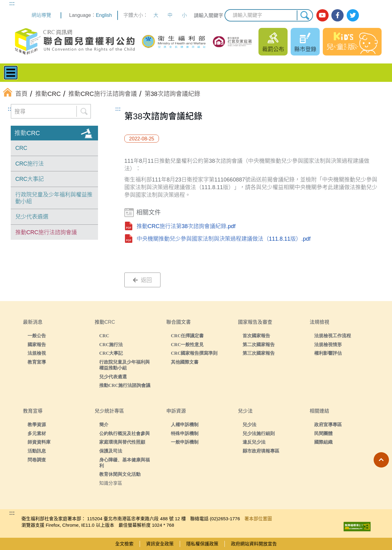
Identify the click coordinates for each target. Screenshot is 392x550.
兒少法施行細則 (259, 433)
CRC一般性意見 (187, 344)
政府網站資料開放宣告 (254, 544)
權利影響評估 (328, 353)
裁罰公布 (273, 49)
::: (12, 3)
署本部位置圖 (258, 519)
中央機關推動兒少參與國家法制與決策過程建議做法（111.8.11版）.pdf (224, 239)
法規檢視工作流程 (333, 336)
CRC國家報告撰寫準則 (194, 353)
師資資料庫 (39, 442)
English (104, 15)
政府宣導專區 (328, 424)
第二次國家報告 (259, 344)
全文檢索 (124, 544)
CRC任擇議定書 (187, 336)
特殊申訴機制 (185, 433)
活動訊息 (37, 451)
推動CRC (27, 133)
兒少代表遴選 (32, 217)
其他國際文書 (185, 362)
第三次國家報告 (259, 353)
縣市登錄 (305, 49)
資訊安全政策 (160, 544)
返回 (142, 280)
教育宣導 (37, 362)
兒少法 (249, 424)
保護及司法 (111, 451)
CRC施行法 (30, 164)
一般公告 (37, 336)
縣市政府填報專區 (261, 451)
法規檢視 (37, 353)
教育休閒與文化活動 (120, 474)
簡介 (104, 424)
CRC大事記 (30, 179)
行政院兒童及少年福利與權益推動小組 (54, 198)
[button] (381, 460)
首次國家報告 (256, 336)
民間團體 (323, 433)
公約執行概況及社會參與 (124, 433)
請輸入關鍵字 (209, 15)
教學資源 (37, 424)
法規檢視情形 (328, 344)
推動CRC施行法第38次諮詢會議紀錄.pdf (186, 226)
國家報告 (37, 344)
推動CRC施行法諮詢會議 (46, 232)
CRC (21, 148)
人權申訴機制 (185, 424)
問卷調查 (37, 460)
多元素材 (37, 433)
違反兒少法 (254, 442)
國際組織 (323, 442)
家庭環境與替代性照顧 (122, 442)
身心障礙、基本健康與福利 (124, 463)
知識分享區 (111, 483)
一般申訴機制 (185, 442)
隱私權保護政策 (202, 544)
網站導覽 (41, 15)
